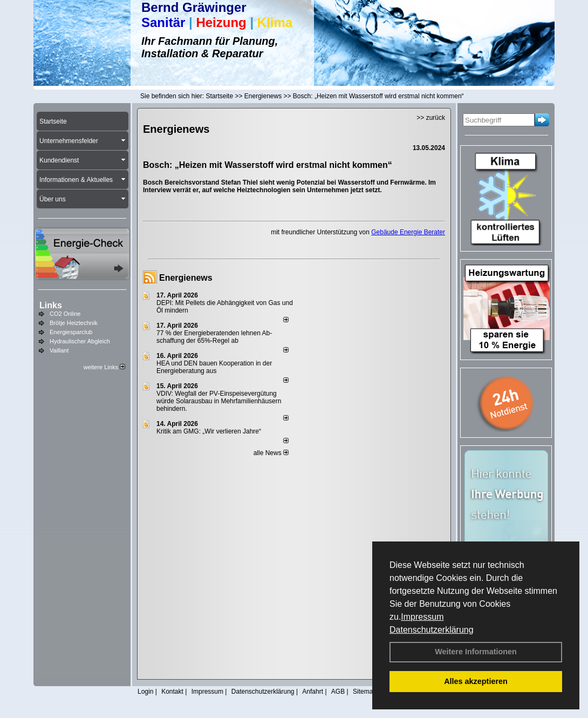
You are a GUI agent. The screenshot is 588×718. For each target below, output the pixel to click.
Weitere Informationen (476, 652)
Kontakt (172, 692)
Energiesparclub (71, 332)
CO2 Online (65, 314)
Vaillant (59, 350)
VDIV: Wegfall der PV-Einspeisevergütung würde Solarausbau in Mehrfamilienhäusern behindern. (219, 401)
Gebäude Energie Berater (408, 232)
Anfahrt (313, 692)
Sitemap (365, 692)
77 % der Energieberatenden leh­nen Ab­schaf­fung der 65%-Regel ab (214, 337)
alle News (271, 453)
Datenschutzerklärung (432, 630)
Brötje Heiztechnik (74, 323)
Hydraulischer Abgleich (80, 341)
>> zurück (431, 118)
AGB (338, 692)
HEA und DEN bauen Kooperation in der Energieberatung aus (214, 367)
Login (145, 692)
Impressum (422, 617)
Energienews (186, 278)
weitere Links (104, 367)
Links (51, 305)
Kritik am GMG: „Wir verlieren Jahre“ (209, 431)
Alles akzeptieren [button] (476, 681)
